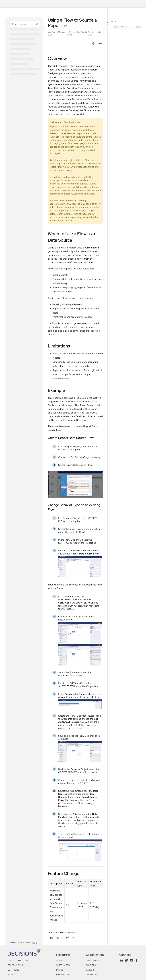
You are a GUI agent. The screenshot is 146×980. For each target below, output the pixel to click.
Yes (55, 938)
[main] (75, 481)
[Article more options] (100, 44)
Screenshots (63, 965)
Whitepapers (63, 975)
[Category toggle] (43, 27)
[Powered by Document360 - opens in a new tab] (23, 943)
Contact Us (92, 975)
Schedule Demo (16, 965)
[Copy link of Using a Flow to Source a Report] (65, 26)
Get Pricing (13, 970)
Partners (91, 965)
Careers (90, 970)
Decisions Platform (18, 960)
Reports (138, 27)
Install (11, 975)
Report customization (121, 27)
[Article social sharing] (93, 44)
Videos (60, 960)
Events (60, 970)
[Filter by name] (25, 24)
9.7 (68, 905)
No (70, 938)
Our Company (93, 960)
